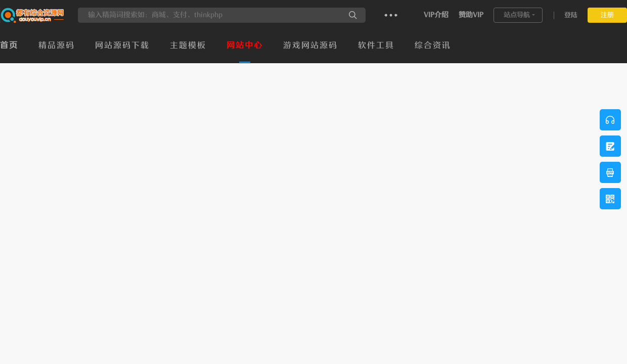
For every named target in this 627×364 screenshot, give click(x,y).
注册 (607, 15)
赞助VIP (471, 15)
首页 (9, 45)
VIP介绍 (436, 15)
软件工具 (376, 45)
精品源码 (57, 45)
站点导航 (517, 15)
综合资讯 (433, 45)
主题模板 (188, 45)
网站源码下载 (122, 45)
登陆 (571, 15)
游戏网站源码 (310, 45)
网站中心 (245, 45)
